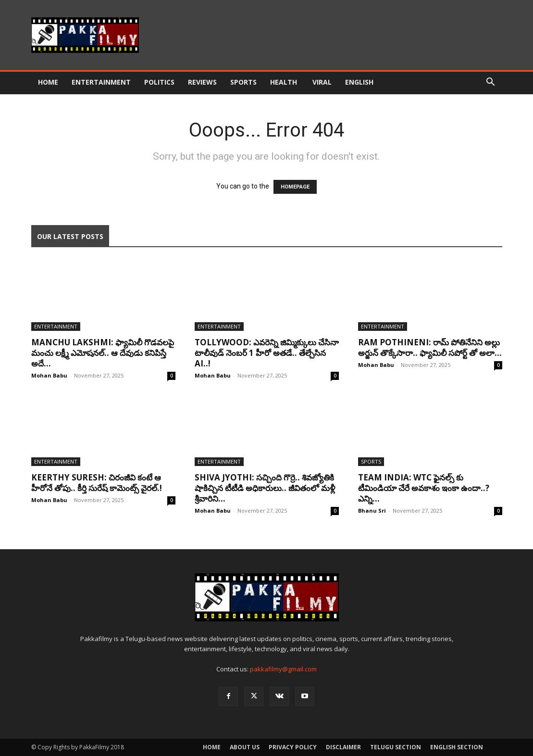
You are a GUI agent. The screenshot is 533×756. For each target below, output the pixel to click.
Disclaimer (343, 747)
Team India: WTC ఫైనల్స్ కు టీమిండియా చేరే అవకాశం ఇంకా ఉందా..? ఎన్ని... (424, 488)
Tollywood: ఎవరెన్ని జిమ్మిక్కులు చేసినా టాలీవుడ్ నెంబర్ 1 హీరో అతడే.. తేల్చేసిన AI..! (267, 353)
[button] (491, 83)
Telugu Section (396, 747)
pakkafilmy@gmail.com (283, 669)
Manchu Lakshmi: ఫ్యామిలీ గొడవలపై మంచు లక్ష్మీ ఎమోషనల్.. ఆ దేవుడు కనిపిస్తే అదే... (103, 353)
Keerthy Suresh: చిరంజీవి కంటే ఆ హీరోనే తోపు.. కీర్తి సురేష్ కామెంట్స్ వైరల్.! (97, 483)
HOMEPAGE (295, 187)
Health (285, 82)
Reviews (202, 82)
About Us (245, 747)
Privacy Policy (293, 747)
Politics (159, 82)
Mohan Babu (49, 375)
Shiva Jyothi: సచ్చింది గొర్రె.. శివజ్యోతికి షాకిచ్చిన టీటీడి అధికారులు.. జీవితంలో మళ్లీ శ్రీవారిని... (265, 488)
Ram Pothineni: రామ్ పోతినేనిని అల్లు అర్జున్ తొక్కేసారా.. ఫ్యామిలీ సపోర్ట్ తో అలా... (430, 347)
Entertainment (101, 82)
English (359, 82)
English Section (457, 747)
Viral (322, 82)
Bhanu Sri (372, 510)
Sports (243, 82)
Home (48, 82)
